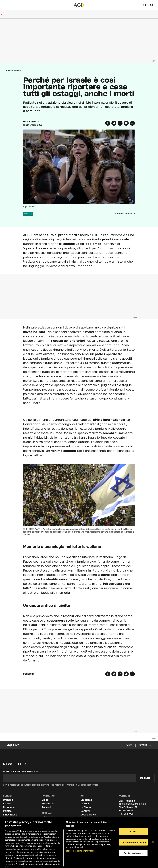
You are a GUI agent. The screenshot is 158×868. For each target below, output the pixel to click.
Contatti (85, 811)
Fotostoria (48, 804)
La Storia (86, 807)
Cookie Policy (88, 815)
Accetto (133, 831)
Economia (9, 807)
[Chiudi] (153, 842)
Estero (17, 70)
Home (9, 70)
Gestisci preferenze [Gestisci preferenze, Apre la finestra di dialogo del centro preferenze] (133, 853)
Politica (7, 811)
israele (28, 214)
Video (45, 800)
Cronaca (8, 800)
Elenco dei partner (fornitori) (81, 835)
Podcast (47, 807)
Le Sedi (85, 804)
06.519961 (129, 814)
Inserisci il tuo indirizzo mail (21, 771)
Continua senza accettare (133, 842)
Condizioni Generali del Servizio (83, 785)
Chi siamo (86, 800)
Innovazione (10, 815)
